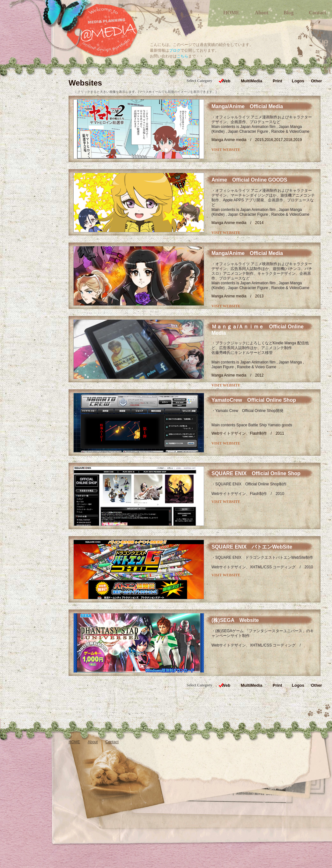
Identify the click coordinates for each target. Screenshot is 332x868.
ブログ (175, 50)
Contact (317, 13)
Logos (298, 81)
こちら (182, 56)
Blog (288, 13)
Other (317, 81)
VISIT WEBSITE (226, 150)
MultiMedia (251, 81)
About (262, 13)
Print (277, 81)
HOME (231, 13)
